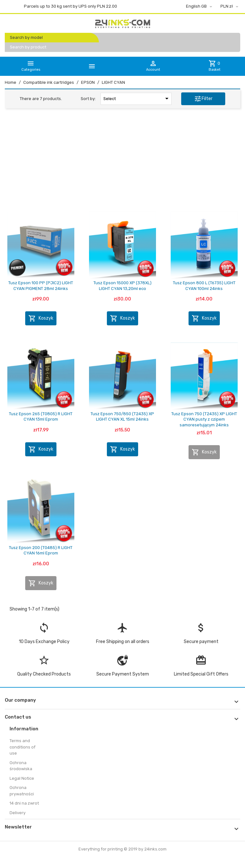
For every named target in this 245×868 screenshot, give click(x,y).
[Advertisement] (122, 162)
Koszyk (41, 318)
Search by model (26, 37)
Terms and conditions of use (22, 747)
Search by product (28, 47)
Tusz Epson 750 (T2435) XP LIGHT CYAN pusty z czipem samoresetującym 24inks (204, 419)
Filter (203, 99)
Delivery (18, 813)
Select (137, 98)
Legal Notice (22, 778)
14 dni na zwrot (24, 803)
